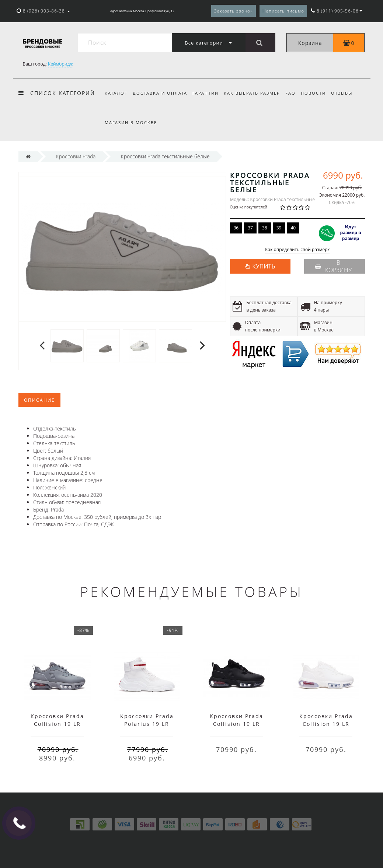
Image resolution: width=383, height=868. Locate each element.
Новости (319, 93)
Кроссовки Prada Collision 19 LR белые (326, 724)
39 (279, 228)
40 (293, 228)
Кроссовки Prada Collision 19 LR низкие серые (57, 724)
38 (265, 228)
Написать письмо (283, 11)
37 (250, 228)
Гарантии (208, 93)
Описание (39, 400)
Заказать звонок (234, 11)
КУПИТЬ (264, 266)
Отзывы (349, 93)
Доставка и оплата (161, 93)
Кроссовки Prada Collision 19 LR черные (236, 724)
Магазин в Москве (131, 122)
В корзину (333, 266)
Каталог (116, 93)
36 (236, 228)
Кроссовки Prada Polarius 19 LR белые (147, 724)
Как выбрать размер (255, 93)
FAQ (295, 93)
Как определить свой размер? (297, 250)
